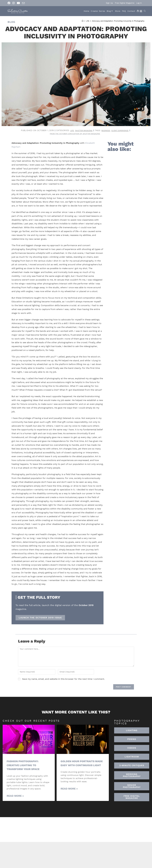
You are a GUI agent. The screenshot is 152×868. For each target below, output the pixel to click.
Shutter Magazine (82, 130)
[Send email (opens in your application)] (23, 3)
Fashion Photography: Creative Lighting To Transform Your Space (25, 766)
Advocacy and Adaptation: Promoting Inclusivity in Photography (118, 21)
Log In (139, 3)
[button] (132, 757)
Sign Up (109, 3)
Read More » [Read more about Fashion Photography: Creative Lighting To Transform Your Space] (15, 796)
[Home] (83, 21)
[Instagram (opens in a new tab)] (14, 3)
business (106, 130)
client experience (123, 130)
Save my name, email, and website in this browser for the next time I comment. (63, 680)
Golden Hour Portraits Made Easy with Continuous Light (79, 766)
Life (68, 130)
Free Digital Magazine (125, 3)
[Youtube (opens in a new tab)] (18, 3)
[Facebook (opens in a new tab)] (9, 3)
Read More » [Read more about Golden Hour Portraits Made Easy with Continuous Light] (69, 793)
